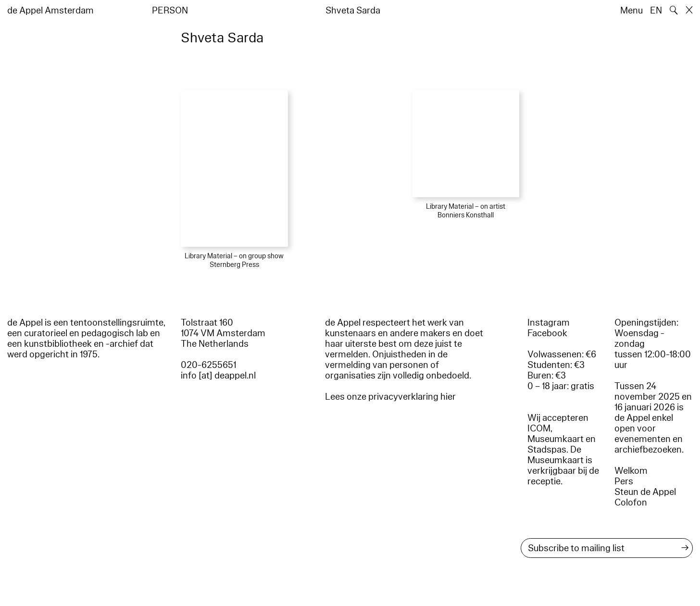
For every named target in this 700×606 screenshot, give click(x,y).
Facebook (547, 333)
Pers (624, 481)
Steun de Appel (645, 492)
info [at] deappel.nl (218, 376)
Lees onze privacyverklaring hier (390, 397)
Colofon (631, 503)
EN (656, 11)
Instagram (549, 323)
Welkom (631, 471)
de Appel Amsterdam (50, 11)
